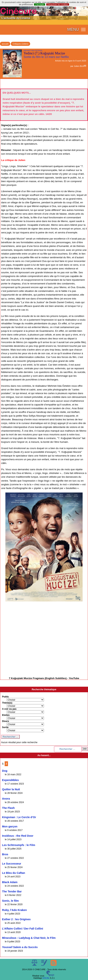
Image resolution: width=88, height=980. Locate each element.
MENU (73, 30)
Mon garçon (10, 826)
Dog (5, 771)
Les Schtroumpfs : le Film (19, 845)
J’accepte (40, 4)
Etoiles (6, 715)
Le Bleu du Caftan (14, 873)
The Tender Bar (12, 891)
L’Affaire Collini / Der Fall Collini (23, 929)
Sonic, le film (10, 901)
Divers (6, 721)
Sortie (5, 727)
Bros (5, 854)
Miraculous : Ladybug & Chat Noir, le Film (29, 938)
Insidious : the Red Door (18, 836)
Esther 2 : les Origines (16, 919)
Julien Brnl (79, 66)
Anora (6, 799)
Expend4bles (10, 780)
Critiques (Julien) (20, 44)
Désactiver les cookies (58, 4)
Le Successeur (12, 864)
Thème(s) (7, 703)
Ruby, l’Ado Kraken (14, 910)
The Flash (8, 808)
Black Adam (10, 882)
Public (5, 697)
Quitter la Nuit (11, 789)
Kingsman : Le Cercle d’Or (19, 817)
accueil (5, 44)
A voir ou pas (9, 709)
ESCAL (46, 978)
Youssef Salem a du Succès (20, 947)
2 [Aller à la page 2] (6, 764)
